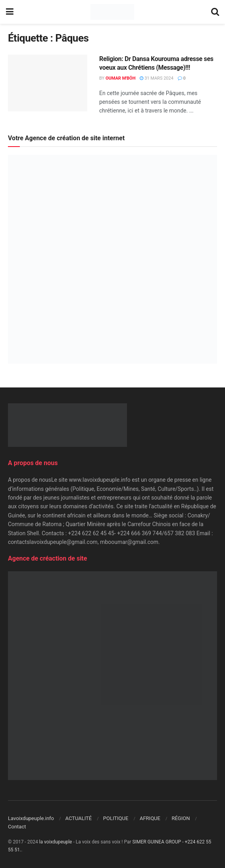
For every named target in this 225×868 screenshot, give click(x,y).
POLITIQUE (116, 818)
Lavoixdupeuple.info (31, 818)
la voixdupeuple (56, 842)
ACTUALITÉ (79, 818)
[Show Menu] (10, 12)
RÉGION (181, 818)
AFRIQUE (150, 818)
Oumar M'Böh (121, 78)
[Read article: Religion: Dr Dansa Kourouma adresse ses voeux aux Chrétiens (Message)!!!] (48, 83)
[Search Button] (215, 12)
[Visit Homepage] (112, 12)
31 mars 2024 (156, 78)
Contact (17, 827)
